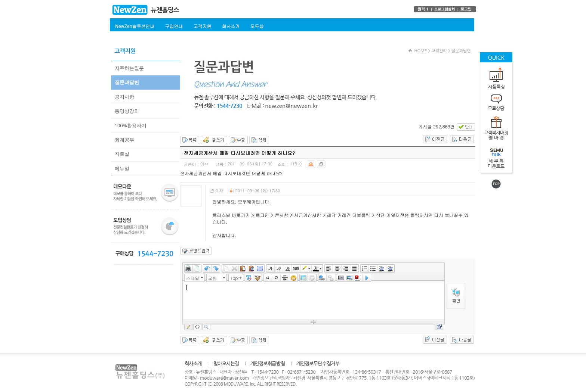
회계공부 (124, 140)
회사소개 (231, 26)
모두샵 (257, 26)
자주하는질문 (129, 68)
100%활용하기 (131, 125)
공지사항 (124, 97)
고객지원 (202, 26)
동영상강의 (127, 111)
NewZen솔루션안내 (135, 26)
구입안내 (174, 26)
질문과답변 (127, 82)
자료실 (122, 154)
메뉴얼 (122, 168)
